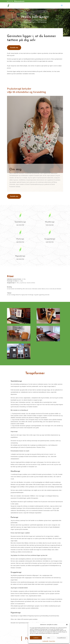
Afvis (49, 638)
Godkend (36, 638)
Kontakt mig (14, 48)
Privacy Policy (52, 641)
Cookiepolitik (45, 641)
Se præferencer (62, 638)
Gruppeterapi (50, 239)
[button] (67, 625)
